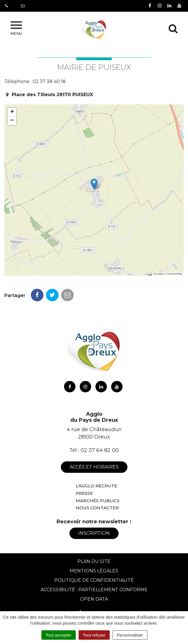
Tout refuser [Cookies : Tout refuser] (94, 635)
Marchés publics (98, 501)
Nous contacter (97, 508)
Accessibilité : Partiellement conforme (94, 590)
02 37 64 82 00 (100, 450)
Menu (16, 29)
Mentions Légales (94, 571)
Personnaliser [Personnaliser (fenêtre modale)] (130, 635)
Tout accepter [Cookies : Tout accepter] (59, 635)
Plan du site (94, 561)
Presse (84, 493)
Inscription (94, 533)
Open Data (94, 599)
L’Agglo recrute (96, 486)
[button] (94, 184)
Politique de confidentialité (94, 580)
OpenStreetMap (175, 274)
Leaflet (159, 274)
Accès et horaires (94, 467)
